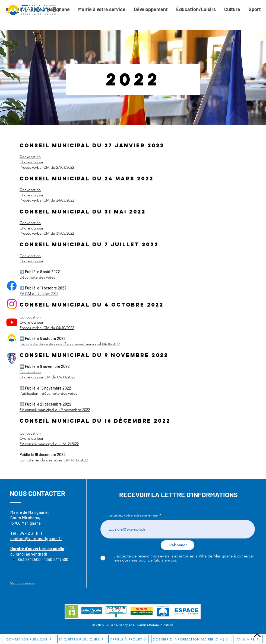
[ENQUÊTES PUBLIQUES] (81, 639)
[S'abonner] (178, 545)
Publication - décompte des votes (48, 393)
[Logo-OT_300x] (12, 340)
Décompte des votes (37, 277)
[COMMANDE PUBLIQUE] (29, 639)
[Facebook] (12, 286)
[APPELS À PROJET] (128, 639)
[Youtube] (12, 322)
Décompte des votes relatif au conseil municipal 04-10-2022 (70, 344)
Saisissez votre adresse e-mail (134, 515)
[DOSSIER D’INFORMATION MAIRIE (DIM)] (191, 639)
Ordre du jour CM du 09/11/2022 (47, 377)
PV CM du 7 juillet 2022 (39, 294)
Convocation (30, 372)
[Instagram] (12, 304)
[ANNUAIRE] (248, 639)
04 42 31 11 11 (31, 533)
